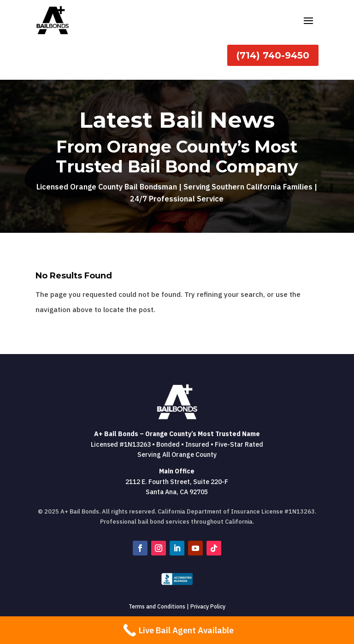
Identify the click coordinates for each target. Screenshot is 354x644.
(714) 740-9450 (273, 55)
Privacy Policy (208, 606)
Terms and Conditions (157, 606)
